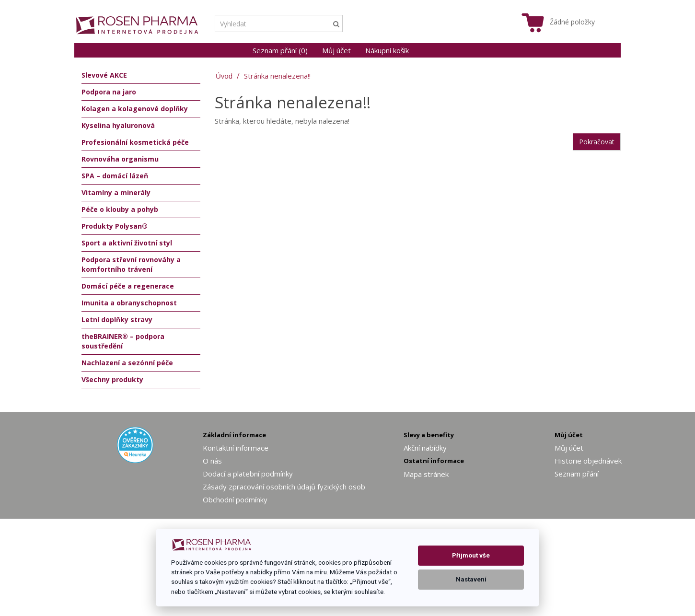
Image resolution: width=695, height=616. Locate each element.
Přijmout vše (471, 555)
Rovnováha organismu (120, 159)
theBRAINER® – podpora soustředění (123, 341)
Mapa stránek (426, 474)
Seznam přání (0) (280, 50)
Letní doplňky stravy (117, 320)
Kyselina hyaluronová (118, 125)
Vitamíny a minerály (116, 192)
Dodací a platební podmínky (248, 474)
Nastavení (471, 579)
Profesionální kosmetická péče (135, 142)
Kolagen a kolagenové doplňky (135, 109)
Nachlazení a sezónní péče (127, 363)
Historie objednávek (588, 461)
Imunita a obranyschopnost (129, 303)
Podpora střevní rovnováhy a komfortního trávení (131, 264)
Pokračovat (597, 142)
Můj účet (336, 50)
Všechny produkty (112, 379)
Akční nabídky (425, 448)
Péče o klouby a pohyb (120, 209)
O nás (212, 461)
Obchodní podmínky (235, 500)
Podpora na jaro (109, 92)
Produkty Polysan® (115, 226)
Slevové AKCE (104, 75)
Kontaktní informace (236, 448)
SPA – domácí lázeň (115, 176)
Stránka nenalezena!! (277, 76)
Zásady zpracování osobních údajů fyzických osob (284, 487)
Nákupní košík (387, 50)
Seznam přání (577, 474)
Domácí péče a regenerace (128, 286)
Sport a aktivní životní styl (127, 243)
